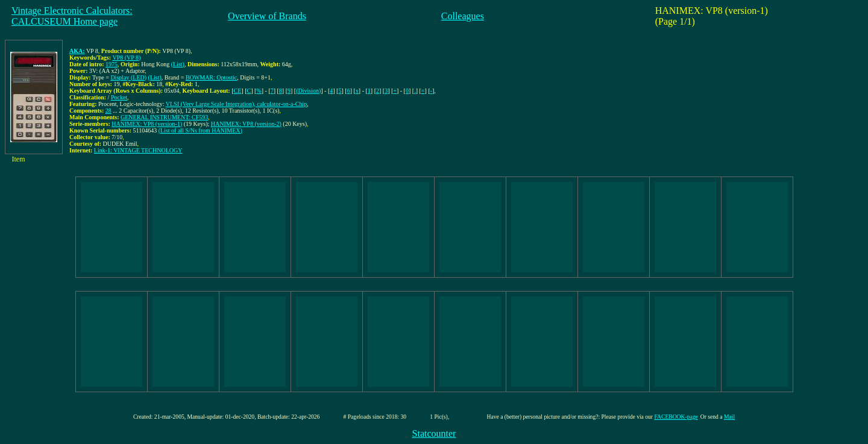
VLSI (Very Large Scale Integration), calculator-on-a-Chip (237, 104)
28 (108, 111)
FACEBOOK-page (676, 417)
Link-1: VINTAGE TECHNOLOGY (138, 150)
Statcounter (434, 433)
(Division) (308, 91)
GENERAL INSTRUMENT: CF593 (164, 117)
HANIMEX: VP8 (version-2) (246, 124)
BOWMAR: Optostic (211, 77)
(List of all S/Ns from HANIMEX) (200, 130)
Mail (729, 417)
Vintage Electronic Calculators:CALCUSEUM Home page (72, 16)
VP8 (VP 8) (126, 58)
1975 (112, 64)
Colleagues (463, 16)
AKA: (77, 51)
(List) (178, 64)
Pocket (119, 97)
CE (238, 91)
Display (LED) (128, 77)
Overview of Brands (267, 16)
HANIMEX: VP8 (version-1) (147, 124)
